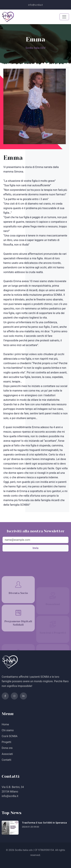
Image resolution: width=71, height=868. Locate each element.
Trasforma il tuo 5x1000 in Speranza (44, 823)
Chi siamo (8, 730)
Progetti (6, 742)
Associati (7, 754)
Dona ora (7, 748)
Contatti (6, 760)
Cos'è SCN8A (10, 736)
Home (5, 724)
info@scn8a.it (35, 5)
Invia (35, 548)
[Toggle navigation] (64, 17)
